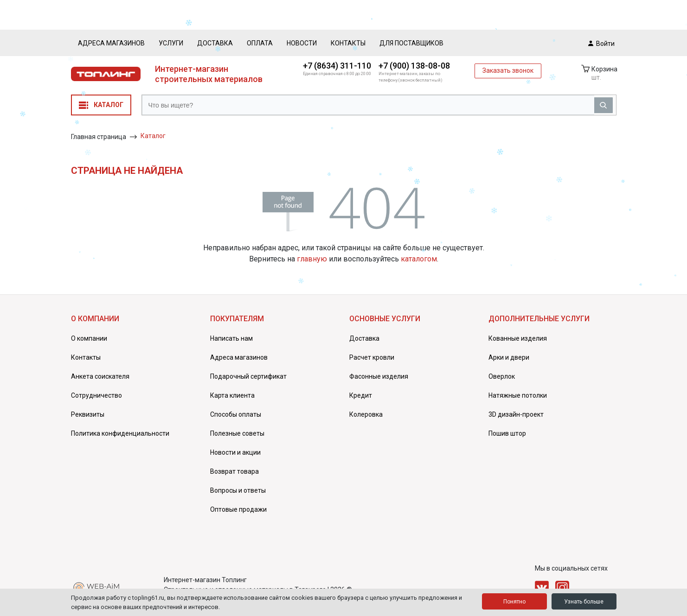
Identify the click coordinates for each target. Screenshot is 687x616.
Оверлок (502, 376)
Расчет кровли (372, 357)
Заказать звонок (508, 70)
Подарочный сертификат (248, 376)
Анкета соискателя (100, 376)
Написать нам (231, 338)
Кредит (361, 395)
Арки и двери (509, 357)
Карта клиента (232, 395)
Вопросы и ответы (238, 490)
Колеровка (366, 414)
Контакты (348, 43)
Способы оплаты (236, 414)
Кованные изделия (518, 338)
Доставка (215, 43)
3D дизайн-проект (516, 414)
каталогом (419, 259)
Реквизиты (88, 414)
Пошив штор (507, 433)
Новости (302, 43)
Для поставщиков (411, 43)
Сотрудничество (96, 395)
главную (312, 259)
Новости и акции (235, 452)
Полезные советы (237, 433)
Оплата (260, 43)
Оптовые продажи (238, 509)
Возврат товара (234, 471)
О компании (89, 338)
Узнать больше (584, 602)
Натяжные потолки (518, 395)
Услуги (171, 43)
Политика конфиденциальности (120, 433)
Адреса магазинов (111, 43)
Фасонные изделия (379, 376)
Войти (601, 43)
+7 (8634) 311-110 (337, 66)
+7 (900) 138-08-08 (414, 66)
